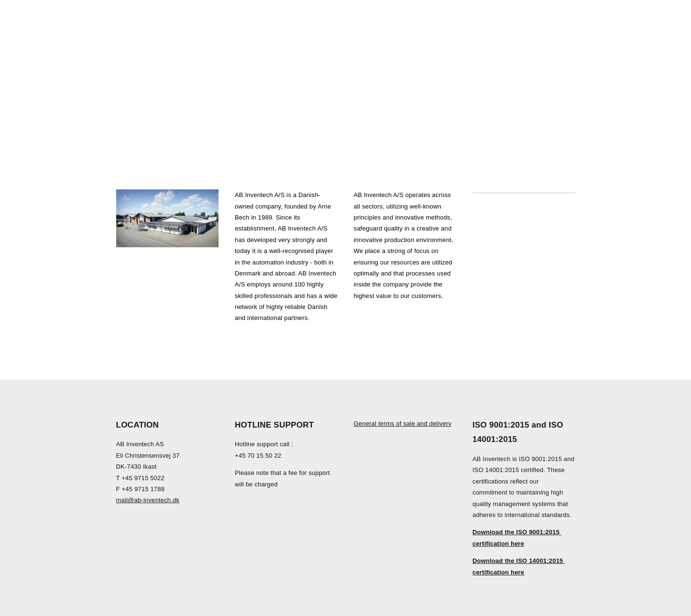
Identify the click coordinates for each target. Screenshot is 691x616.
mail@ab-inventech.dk (148, 500)
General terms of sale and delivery (403, 423)
